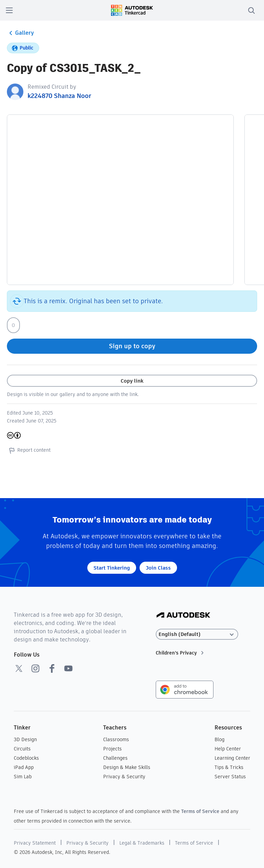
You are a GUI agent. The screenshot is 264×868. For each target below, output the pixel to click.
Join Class (158, 568)
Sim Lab (23, 777)
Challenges (115, 758)
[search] (251, 10)
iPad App (24, 767)
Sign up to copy (132, 346)
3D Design (25, 739)
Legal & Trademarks (142, 843)
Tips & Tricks (229, 767)
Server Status (230, 777)
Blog (219, 739)
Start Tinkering (112, 568)
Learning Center (232, 758)
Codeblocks (26, 758)
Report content (29, 450)
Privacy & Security (124, 777)
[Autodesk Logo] (183, 616)
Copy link (132, 381)
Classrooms (116, 739)
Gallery (20, 33)
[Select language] (197, 634)
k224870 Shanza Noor (59, 96)
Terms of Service (200, 811)
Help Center (228, 749)
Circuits (22, 749)
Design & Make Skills (127, 767)
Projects (112, 749)
